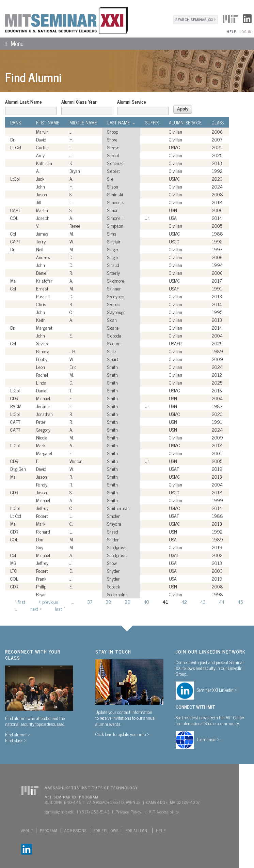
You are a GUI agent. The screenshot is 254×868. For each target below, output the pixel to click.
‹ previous (48, 602)
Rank (16, 122)
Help (231, 32)
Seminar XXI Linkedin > (217, 690)
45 (240, 602)
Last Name (121, 122)
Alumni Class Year (79, 102)
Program (49, 830)
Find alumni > (18, 734)
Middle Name (83, 122)
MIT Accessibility (164, 812)
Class (218, 122)
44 (222, 602)
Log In (245, 32)
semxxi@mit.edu (60, 812)
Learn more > (208, 739)
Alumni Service (132, 102)
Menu (12, 43)
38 (108, 602)
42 (184, 602)
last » (60, 608)
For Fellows (106, 830)
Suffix (152, 122)
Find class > (16, 740)
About (27, 830)
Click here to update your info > (122, 734)
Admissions (75, 830)
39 (128, 602)
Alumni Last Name (23, 102)
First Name (48, 122)
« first (20, 602)
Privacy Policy (128, 812)
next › (36, 608)
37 (90, 602)
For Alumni (137, 830)
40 (146, 602)
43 (203, 602)
